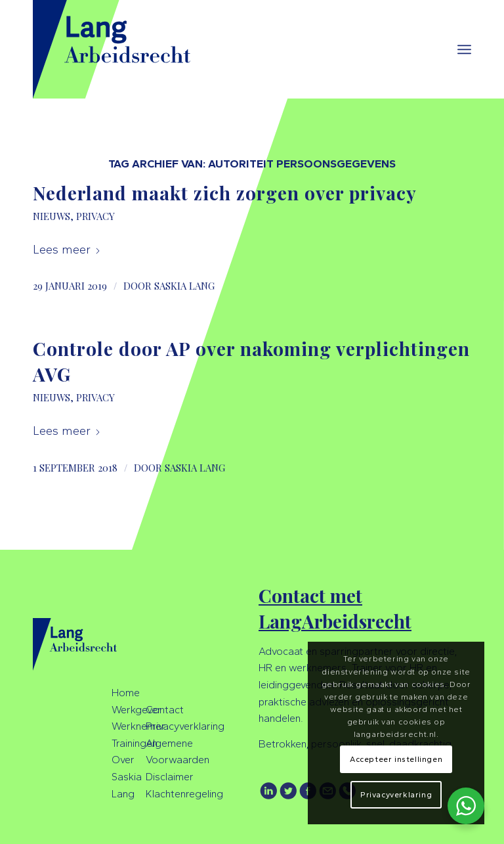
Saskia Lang (184, 286)
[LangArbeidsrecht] (126, 49)
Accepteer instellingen (396, 759)
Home (126, 693)
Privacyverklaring (185, 726)
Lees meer (67, 250)
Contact (165, 710)
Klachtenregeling (184, 794)
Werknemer (138, 726)
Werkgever (136, 710)
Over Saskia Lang (127, 776)
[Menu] (464, 49)
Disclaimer (170, 777)
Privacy (95, 216)
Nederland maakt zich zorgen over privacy (225, 193)
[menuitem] (464, 49)
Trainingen (135, 743)
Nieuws (52, 216)
